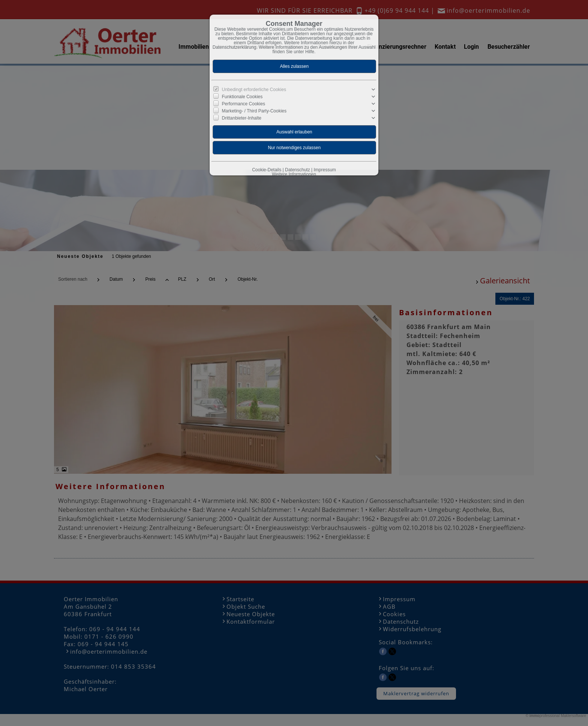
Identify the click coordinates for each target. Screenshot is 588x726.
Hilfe (310, 52)
